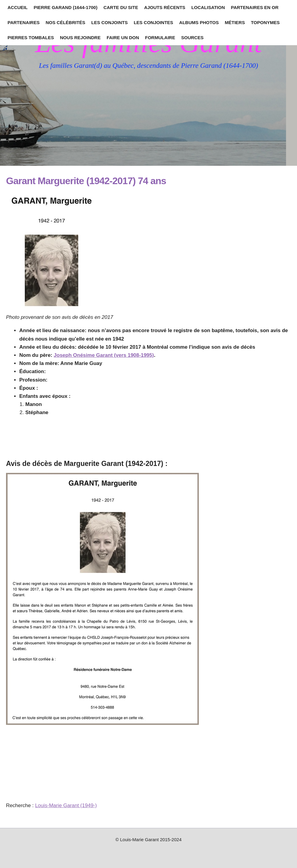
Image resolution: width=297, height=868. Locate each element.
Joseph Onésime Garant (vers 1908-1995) (104, 355)
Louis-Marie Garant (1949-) (66, 805)
